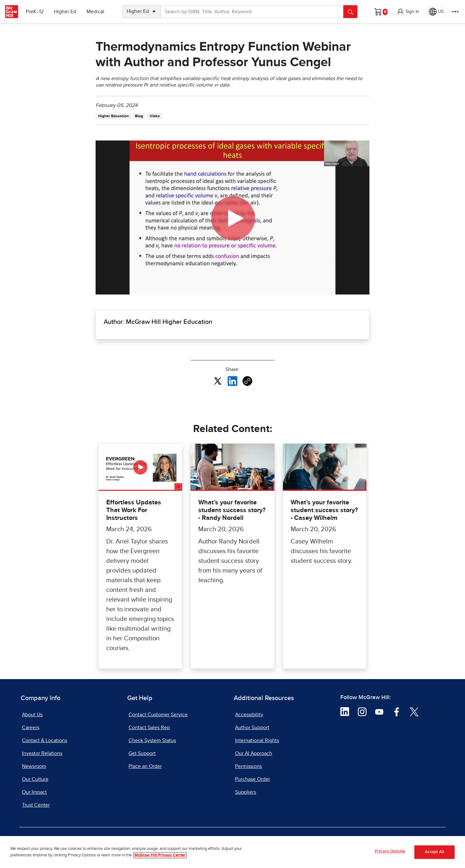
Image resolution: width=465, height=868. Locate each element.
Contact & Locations (45, 740)
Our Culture (35, 779)
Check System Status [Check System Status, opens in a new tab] (152, 740)
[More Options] (455, 12)
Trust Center (36, 805)
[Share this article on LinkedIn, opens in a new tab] (232, 381)
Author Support (252, 728)
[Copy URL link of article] (247, 381)
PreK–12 (35, 12)
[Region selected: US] (436, 12)
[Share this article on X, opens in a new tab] (218, 381)
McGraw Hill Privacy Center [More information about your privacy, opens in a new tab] (160, 855)
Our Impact (34, 792)
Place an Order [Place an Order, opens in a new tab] (145, 766)
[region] (232, 852)
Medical (95, 12)
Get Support (142, 753)
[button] (408, 12)
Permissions (248, 766)
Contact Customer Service (158, 715)
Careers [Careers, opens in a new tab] (31, 728)
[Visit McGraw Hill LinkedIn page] (345, 711)
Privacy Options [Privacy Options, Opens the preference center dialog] (390, 851)
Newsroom (34, 766)
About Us (32, 715)
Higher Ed (65, 12)
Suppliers (246, 792)
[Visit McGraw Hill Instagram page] (362, 711)
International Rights (257, 740)
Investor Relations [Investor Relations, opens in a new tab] (42, 753)
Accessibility (249, 715)
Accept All (434, 852)
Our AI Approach (254, 753)
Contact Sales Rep (149, 728)
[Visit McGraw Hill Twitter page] (414, 711)
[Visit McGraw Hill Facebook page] (397, 711)
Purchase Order (253, 779)
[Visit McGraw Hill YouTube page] (379, 711)
